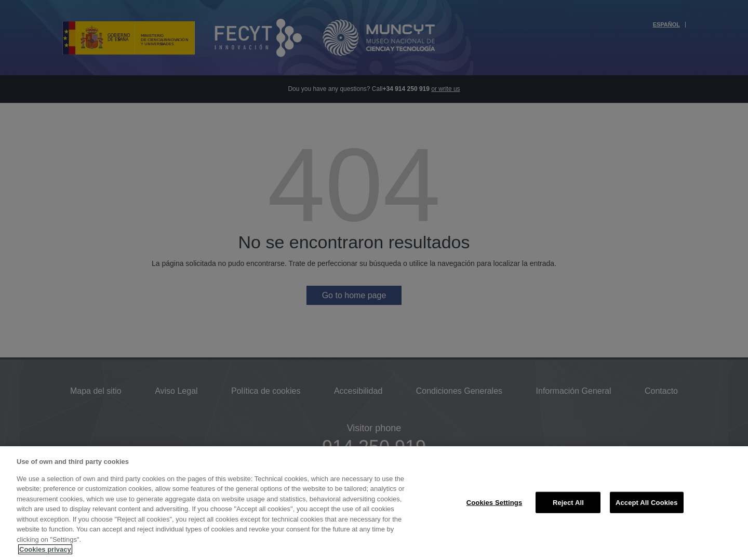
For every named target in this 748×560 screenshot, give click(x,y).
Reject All (568, 502)
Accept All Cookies (647, 502)
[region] (374, 503)
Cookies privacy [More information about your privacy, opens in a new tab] (45, 549)
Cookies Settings (495, 502)
